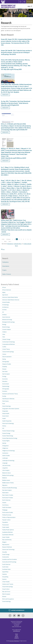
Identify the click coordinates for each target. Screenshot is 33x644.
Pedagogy (5, 510)
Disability (5, 367)
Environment (6, 384)
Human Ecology (6, 433)
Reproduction (6, 545)
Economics (5, 379)
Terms (17, 635)
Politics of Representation (9, 517)
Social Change (6, 554)
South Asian (5, 567)
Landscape (5, 458)
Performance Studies (8, 512)
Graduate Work (18, 244)
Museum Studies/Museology (10, 488)
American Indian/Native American (11, 300)
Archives (4, 310)
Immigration (5, 446)
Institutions (5, 453)
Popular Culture (6, 520)
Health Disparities (7, 421)
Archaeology (5, 305)
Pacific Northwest (7, 507)
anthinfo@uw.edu (16, 631)
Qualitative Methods (7, 532)
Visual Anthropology (8, 587)
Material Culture (6, 473)
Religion (4, 542)
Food (4, 404)
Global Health (6, 414)
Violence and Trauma (8, 584)
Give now (30, 2)
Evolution (5, 391)
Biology (4, 324)
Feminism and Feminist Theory (10, 394)
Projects (4, 270)
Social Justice (6, 557)
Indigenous (5, 448)
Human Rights (6, 441)
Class (4, 337)
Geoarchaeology (6, 406)
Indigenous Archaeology (9, 451)
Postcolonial (5, 525)
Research (5, 258)
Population (5, 522)
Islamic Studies (6, 456)
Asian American (6, 317)
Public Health (6, 527)
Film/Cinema (5, 401)
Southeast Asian (6, 569)
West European (6, 594)
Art (3, 312)
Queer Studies (6, 537)
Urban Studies (6, 582)
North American (6, 500)
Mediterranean (6, 480)
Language (5, 463)
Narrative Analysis (7, 490)
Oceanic (4, 503)
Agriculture (5, 295)
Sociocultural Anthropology (9, 562)
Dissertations (6, 266)
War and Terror (6, 592)
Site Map (17, 637)
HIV (3, 428)
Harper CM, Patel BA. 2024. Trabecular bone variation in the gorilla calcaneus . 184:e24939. (16, 52)
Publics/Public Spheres (8, 530)
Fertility (4, 396)
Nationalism (5, 493)
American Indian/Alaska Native (10, 297)
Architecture (5, 307)
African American (7, 290)
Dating (4, 359)
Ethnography (6, 389)
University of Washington (14, 641)
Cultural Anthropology (8, 352)
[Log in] (21, 2)
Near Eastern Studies (8, 495)
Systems (4, 579)
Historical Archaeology (8, 423)
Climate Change (6, 339)
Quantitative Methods (8, 535)
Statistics (5, 574)
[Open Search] (24, 2)
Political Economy (7, 515)
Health (4, 418)
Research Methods (7, 547)
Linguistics (5, 468)
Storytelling (5, 577)
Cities (4, 334)
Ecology (4, 376)
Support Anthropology (16, 610)
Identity (4, 443)
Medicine (5, 478)
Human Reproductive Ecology (10, 438)
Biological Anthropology (8, 322)
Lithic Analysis (6, 470)
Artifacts (4, 315)
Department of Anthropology (8, 6)
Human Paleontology (8, 436)
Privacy (17, 634)
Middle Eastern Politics (8, 483)
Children (4, 332)
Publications (10, 244)
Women (4, 597)
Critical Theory (6, 349)
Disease (4, 369)
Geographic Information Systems (11, 409)
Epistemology (6, 386)
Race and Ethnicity (7, 540)
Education (5, 381)
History (4, 426)
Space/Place (5, 572)
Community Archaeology (9, 342)
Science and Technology (8, 549)
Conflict (4, 347)
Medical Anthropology (8, 475)
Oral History (5, 505)
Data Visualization (7, 357)
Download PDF (5, 95)
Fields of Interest (7, 274)
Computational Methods (9, 344)
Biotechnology (6, 327)
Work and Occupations (8, 599)
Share (3, 249)
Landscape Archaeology (8, 461)
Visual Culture (6, 589)
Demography (6, 362)
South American (6, 564)
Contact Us (17, 638)
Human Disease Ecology (8, 431)
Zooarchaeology (6, 601)
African (4, 287)
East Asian (5, 371)
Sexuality (5, 552)
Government (5, 416)
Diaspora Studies (7, 364)
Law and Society (6, 465)
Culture (4, 354)
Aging (4, 292)
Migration (5, 485)
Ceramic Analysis (7, 329)
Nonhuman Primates (8, 498)
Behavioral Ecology (7, 320)
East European (6, 374)
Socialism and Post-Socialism (10, 559)
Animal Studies (6, 302)
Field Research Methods (8, 399)
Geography (5, 411)
